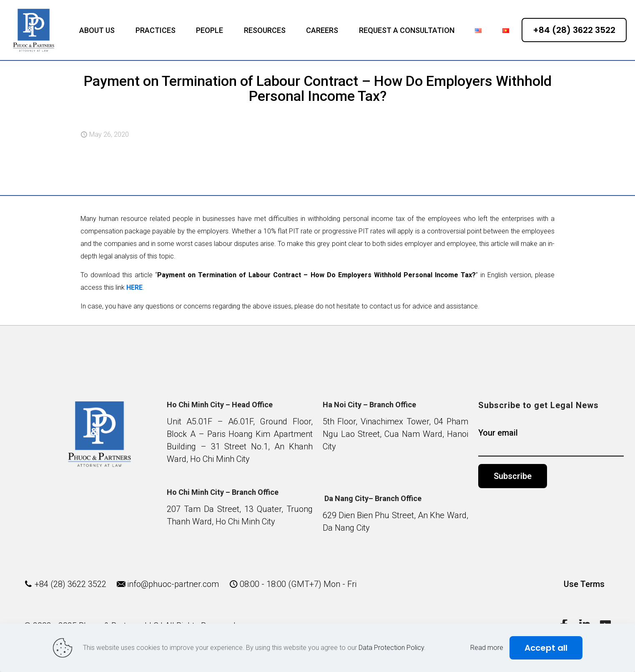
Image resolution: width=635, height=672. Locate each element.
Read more (487, 648)
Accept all (546, 648)
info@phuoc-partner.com (173, 584)
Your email (551, 442)
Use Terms (584, 584)
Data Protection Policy (391, 648)
